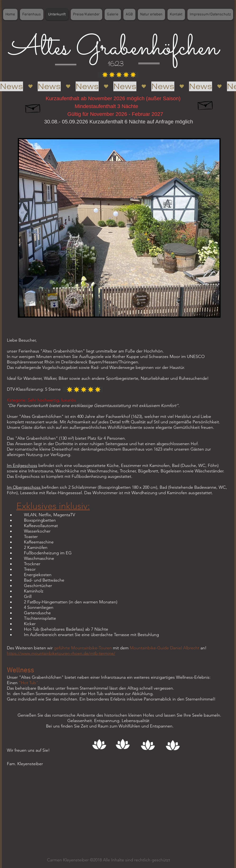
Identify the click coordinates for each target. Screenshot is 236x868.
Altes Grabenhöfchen (111, 48)
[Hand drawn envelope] (33, 107)
